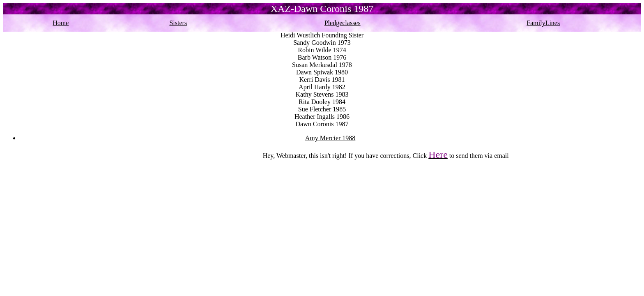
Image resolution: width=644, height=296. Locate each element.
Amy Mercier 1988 (330, 138)
